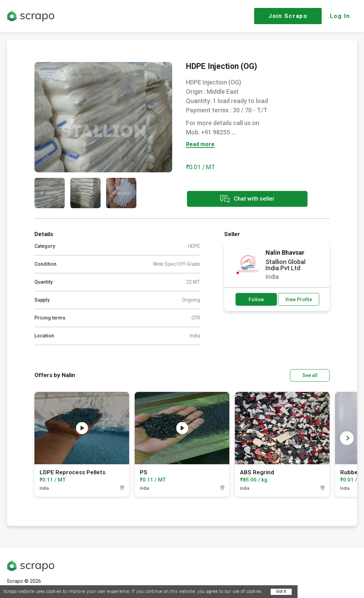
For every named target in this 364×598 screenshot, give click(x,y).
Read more (200, 145)
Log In (340, 16)
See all (310, 375)
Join (288, 16)
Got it (281, 591)
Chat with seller (247, 199)
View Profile (299, 300)
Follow (256, 300)
